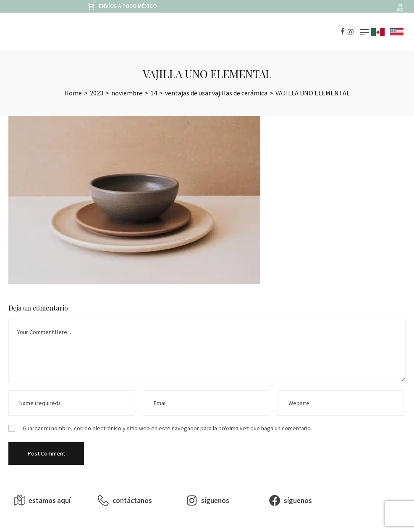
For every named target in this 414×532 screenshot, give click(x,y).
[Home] (73, 93)
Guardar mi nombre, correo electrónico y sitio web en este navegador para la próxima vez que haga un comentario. (167, 428)
